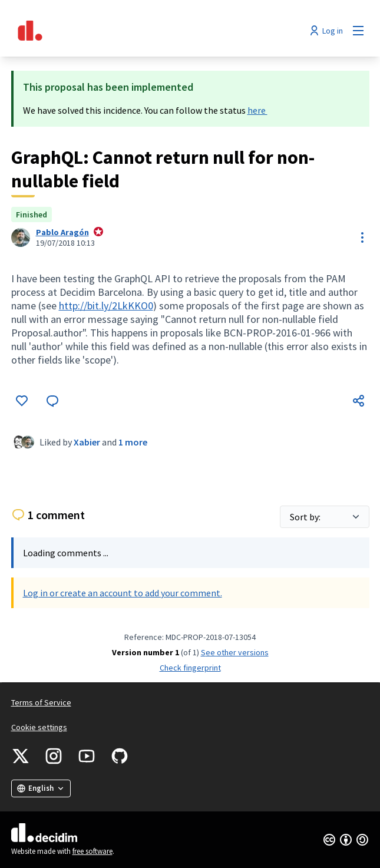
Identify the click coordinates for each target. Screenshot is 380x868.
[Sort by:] (325, 517)
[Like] (22, 401)
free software (92, 851)
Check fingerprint (190, 668)
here (257, 110)
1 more (133, 442)
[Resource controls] (362, 237)
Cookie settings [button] (39, 727)
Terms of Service (41, 702)
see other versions (235, 652)
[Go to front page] (144, 31)
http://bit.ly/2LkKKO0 (106, 306)
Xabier (87, 442)
